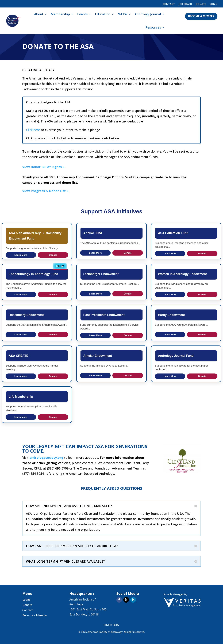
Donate (201, 4)
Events (82, 14)
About (39, 14)
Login (214, 4)
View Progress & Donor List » (45, 191)
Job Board (185, 4)
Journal (148, 14)
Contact (169, 4)
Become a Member (201, 16)
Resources (153, 27)
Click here (33, 130)
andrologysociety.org (46, 458)
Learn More (21, 255)
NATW (122, 14)
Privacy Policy (111, 625)
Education (103, 14)
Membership (60, 14)
